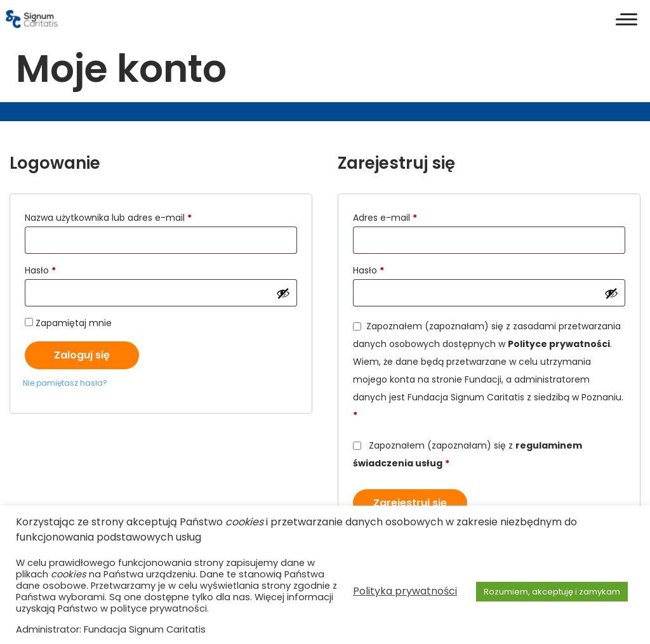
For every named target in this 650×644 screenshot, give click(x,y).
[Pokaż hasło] (283, 293)
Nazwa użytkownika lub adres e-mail (134, 216)
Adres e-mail (411, 216)
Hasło (66, 269)
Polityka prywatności (405, 591)
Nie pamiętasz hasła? (65, 383)
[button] (627, 19)
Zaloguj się (82, 355)
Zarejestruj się (410, 503)
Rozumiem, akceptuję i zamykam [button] (552, 592)
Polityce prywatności (559, 344)
